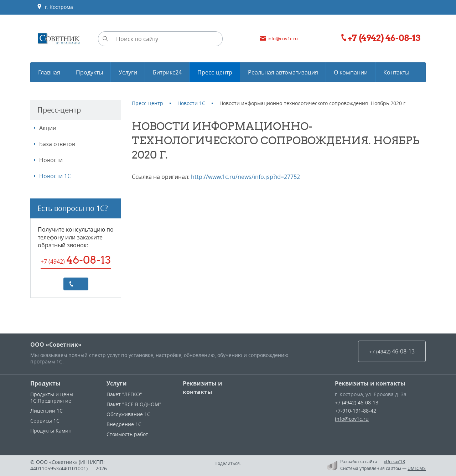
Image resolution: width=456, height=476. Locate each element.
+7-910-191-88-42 (356, 411)
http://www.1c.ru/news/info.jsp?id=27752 (245, 177)
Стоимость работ (127, 434)
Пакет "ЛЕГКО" (124, 394)
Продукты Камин (51, 431)
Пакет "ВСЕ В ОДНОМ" (134, 404)
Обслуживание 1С (128, 414)
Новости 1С (55, 176)
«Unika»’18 (394, 461)
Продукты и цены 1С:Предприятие (52, 397)
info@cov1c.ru (352, 419)
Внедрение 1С (124, 424)
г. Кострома (55, 7)
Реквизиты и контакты (203, 388)
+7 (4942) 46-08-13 (357, 402)
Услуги (117, 383)
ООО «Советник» (56, 345)
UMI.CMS (417, 468)
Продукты (45, 383)
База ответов (57, 144)
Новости (51, 160)
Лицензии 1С (46, 411)
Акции (48, 128)
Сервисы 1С (45, 421)
